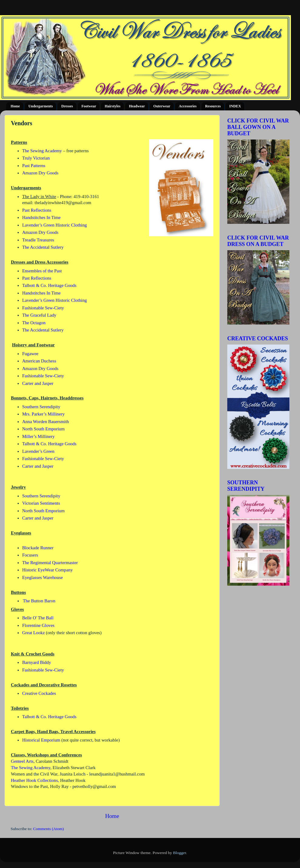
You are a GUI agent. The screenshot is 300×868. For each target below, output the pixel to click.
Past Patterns (34, 166)
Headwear (137, 106)
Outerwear (162, 106)
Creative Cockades (39, 693)
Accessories (188, 106)
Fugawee (30, 354)
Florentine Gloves (38, 625)
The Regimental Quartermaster (50, 563)
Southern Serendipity (41, 407)
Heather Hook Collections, (35, 780)
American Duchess (40, 361)
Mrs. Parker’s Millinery (43, 414)
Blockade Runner (38, 548)
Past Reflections (37, 210)
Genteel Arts (22, 761)
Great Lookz (34, 633)
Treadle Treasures (38, 240)
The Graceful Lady (39, 315)
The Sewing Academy (42, 151)
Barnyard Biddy (37, 662)
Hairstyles (112, 106)
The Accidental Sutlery (43, 247)
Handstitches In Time (41, 217)
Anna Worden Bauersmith (45, 422)
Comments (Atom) (48, 829)
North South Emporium (43, 429)
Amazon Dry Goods (40, 173)
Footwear (89, 106)
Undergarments (41, 106)
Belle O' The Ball (38, 618)
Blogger (180, 853)
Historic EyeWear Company (47, 570)
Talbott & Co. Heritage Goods (49, 285)
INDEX (235, 106)
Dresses (67, 106)
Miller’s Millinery (38, 436)
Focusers (30, 555)
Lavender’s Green (39, 451)
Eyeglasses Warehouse (42, 577)
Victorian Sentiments (41, 503)
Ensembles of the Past (42, 271)
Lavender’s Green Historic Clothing (55, 225)
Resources (213, 106)
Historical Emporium (41, 740)
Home (15, 106)
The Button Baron (39, 601)
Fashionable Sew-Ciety (43, 308)
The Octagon (34, 323)
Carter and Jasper (38, 383)
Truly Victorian (36, 158)
